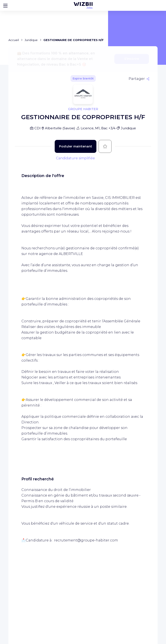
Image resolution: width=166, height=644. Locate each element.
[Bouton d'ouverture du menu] (5, 5)
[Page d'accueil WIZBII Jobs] (83, 5)
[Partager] (139, 79)
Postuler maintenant (76, 146)
